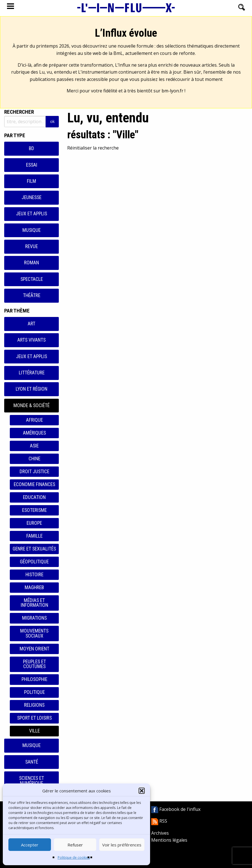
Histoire (34, 575)
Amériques (34, 433)
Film (32, 181)
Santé (32, 762)
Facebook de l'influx (176, 809)
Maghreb (34, 587)
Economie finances (34, 484)
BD (32, 148)
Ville (34, 731)
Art (32, 324)
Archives (160, 833)
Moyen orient (34, 649)
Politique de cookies (74, 858)
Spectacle (32, 279)
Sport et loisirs (34, 718)
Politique (34, 692)
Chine (34, 459)
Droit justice (34, 472)
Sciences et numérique (32, 781)
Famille (34, 536)
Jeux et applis (32, 214)
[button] (142, 791)
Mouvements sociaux (34, 633)
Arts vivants (32, 340)
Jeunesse (32, 197)
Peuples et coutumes (34, 664)
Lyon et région (32, 389)
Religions (34, 705)
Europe (34, 523)
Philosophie (34, 679)
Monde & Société (32, 405)
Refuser (75, 845)
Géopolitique (34, 562)
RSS (159, 821)
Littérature (32, 373)
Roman (32, 263)
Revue (32, 246)
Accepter (30, 845)
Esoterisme (34, 510)
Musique (32, 230)
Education (34, 497)
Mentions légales (169, 840)
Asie (34, 446)
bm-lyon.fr (172, 91)
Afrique (34, 420)
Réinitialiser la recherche (93, 148)
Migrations (34, 618)
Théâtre (32, 295)
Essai (32, 165)
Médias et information (34, 603)
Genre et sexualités (34, 549)
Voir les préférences (122, 845)
